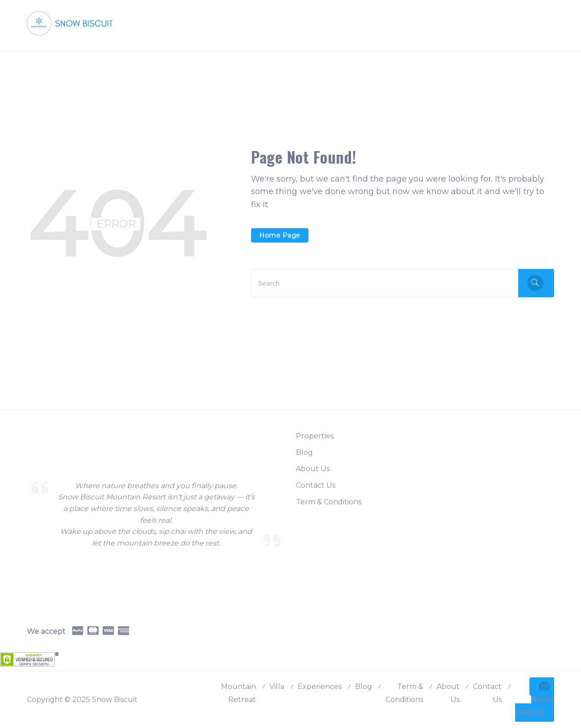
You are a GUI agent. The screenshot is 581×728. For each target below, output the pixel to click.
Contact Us (316, 485)
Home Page (280, 235)
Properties (315, 436)
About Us (313, 469)
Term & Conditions (329, 502)
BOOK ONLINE (535, 699)
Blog (304, 453)
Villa (277, 687)
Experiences (320, 687)
